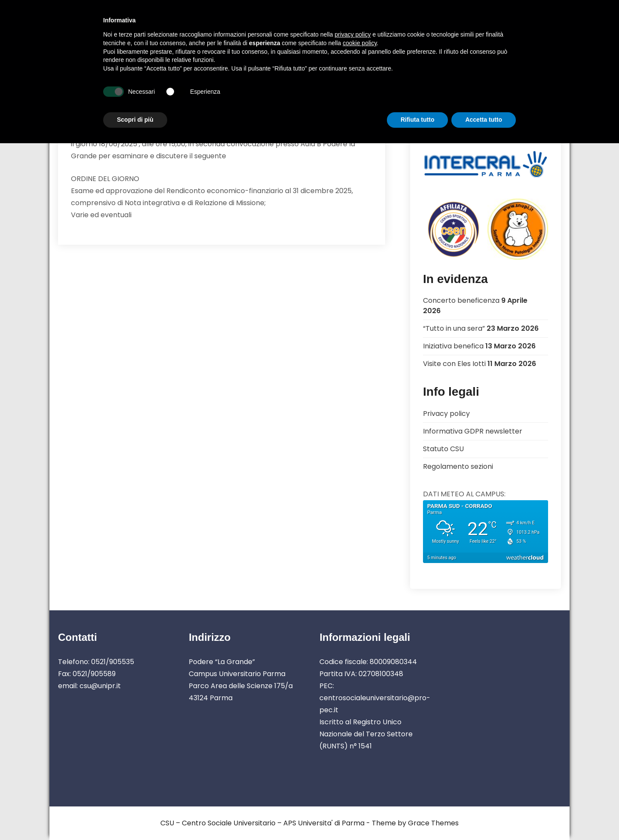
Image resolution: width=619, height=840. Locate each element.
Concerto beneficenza (461, 300)
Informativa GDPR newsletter (473, 431)
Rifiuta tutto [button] (418, 120)
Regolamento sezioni (458, 466)
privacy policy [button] (353, 34)
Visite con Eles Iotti (454, 364)
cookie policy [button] (360, 43)
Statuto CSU (443, 449)
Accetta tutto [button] (484, 120)
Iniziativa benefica (453, 346)
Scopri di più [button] (135, 120)
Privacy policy (446, 414)
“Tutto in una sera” (454, 328)
